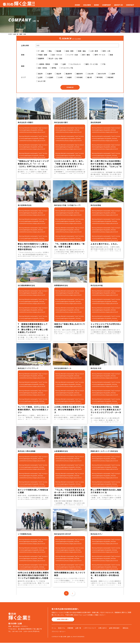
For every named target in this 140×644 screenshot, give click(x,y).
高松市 (39, 75)
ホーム (54, 629)
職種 (23, 67)
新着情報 (72, 629)
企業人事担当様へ (63, 621)
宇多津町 (79, 78)
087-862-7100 (17, 633)
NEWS (97, 5)
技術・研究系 (42, 69)
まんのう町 (41, 82)
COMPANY (107, 5)
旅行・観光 (85, 55)
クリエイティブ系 (66, 69)
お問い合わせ (106, 629)
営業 (55, 65)
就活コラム (62, 629)
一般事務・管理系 (43, 65)
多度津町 (110, 78)
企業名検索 (25, 45)
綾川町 (89, 78)
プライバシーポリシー (68, 633)
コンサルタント (75, 65)
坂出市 (58, 75)
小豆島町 (49, 78)
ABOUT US (118, 5)
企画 (63, 65)
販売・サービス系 (91, 65)
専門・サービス (99, 55)
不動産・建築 (42, 55)
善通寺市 (68, 75)
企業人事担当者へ (119, 629)
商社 (49, 51)
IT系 (103, 65)
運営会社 (55, 633)
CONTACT (130, 5)
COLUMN (87, 5)
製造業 (58, 51)
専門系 (53, 69)
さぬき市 (90, 75)
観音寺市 (79, 75)
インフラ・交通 (72, 55)
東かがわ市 (101, 75)
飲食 (111, 55)
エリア (24, 78)
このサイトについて (93, 629)
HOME (77, 5)
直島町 (69, 78)
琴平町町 (99, 78)
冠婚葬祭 (40, 59)
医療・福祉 (81, 51)
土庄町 (39, 78)
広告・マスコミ (56, 55)
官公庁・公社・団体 (55, 59)
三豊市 (112, 75)
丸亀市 (49, 75)
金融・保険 (69, 51)
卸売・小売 (106, 51)
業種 (23, 55)
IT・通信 (40, 51)
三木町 (59, 78)
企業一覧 (80, 629)
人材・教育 (93, 51)
